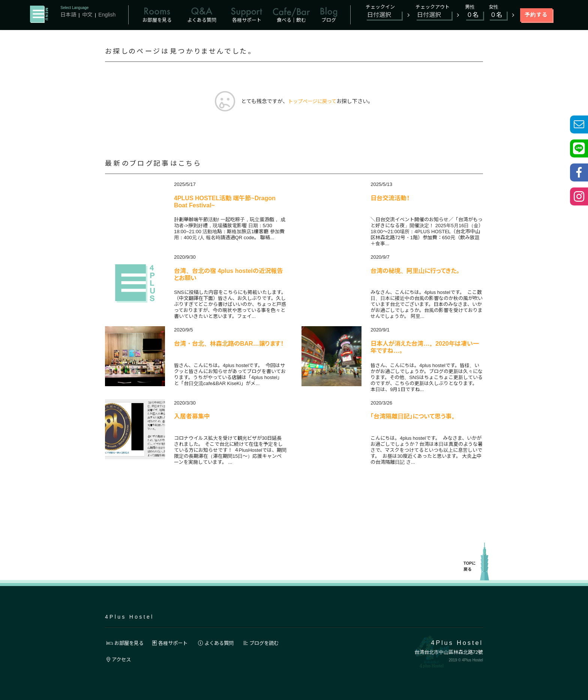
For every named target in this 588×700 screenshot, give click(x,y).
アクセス (120, 660)
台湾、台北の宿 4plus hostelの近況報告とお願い (228, 275)
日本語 (68, 15)
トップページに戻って (312, 102)
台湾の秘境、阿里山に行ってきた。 (415, 271)
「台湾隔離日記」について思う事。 (414, 417)
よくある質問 (223, 643)
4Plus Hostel (129, 617)
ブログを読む (271, 643)
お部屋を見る (126, 643)
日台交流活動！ (390, 199)
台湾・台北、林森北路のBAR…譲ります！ (229, 344)
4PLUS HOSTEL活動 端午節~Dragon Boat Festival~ (225, 202)
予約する (536, 15)
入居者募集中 (192, 417)
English (107, 15)
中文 (87, 15)
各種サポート (174, 643)
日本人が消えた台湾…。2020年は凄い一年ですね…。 (425, 348)
